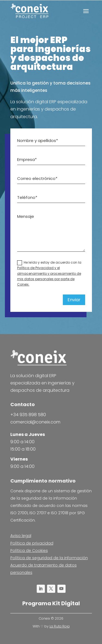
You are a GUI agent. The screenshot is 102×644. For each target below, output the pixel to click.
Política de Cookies (29, 551)
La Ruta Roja (60, 626)
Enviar (74, 300)
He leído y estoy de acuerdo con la (49, 274)
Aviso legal (21, 536)
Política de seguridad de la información (49, 558)
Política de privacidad (32, 543)
